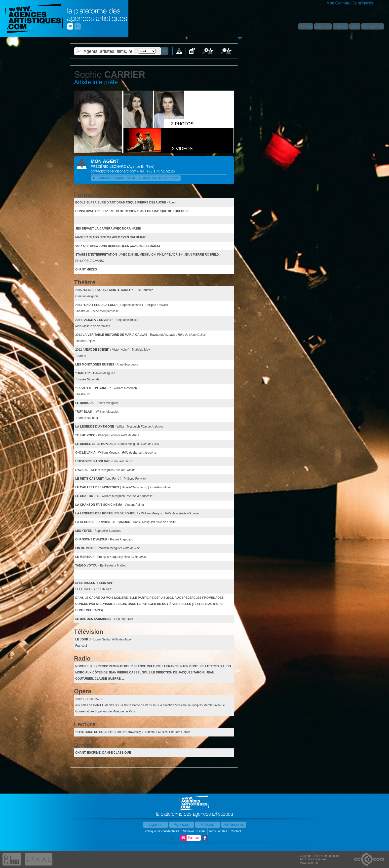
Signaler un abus (195, 831)
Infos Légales (218, 831)
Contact (236, 831)
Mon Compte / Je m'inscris (350, 3)
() (141, 167)
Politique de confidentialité (162, 831)
